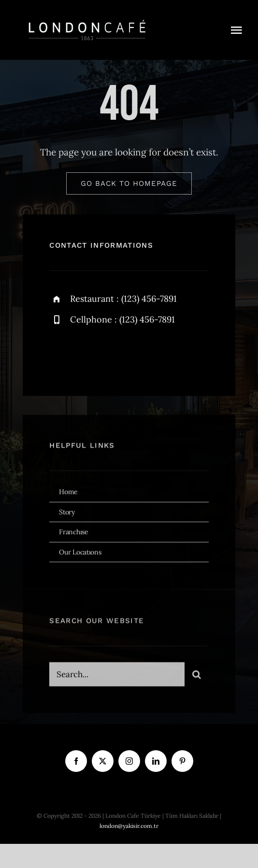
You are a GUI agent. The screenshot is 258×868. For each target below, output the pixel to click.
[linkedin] (156, 761)
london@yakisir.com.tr (129, 826)
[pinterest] (182, 761)
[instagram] (113, 355)
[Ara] (197, 677)
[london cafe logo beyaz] (87, 19)
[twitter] (87, 355)
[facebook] (60, 355)
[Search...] (117, 677)
